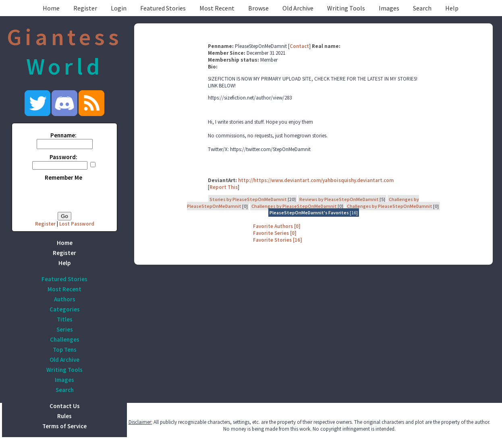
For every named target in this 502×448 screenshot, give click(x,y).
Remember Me (63, 177)
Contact (299, 46)
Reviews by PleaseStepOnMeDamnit (339, 199)
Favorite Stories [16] (278, 240)
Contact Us (65, 406)
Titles (65, 319)
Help (452, 8)
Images (389, 8)
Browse (258, 8)
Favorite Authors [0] (277, 226)
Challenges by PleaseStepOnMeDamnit (294, 206)
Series (65, 329)
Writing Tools (346, 8)
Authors (65, 299)
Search (422, 8)
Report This (224, 187)
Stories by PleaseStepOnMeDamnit (248, 199)
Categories (65, 309)
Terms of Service (64, 426)
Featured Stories (163, 8)
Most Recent (217, 8)
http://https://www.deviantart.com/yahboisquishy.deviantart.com (316, 180)
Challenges (65, 339)
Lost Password (77, 224)
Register (85, 8)
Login (119, 8)
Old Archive (298, 8)
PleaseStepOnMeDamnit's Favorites (309, 213)
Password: (63, 157)
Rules (64, 416)
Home (51, 8)
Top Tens (65, 349)
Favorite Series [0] (275, 233)
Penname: (63, 135)
